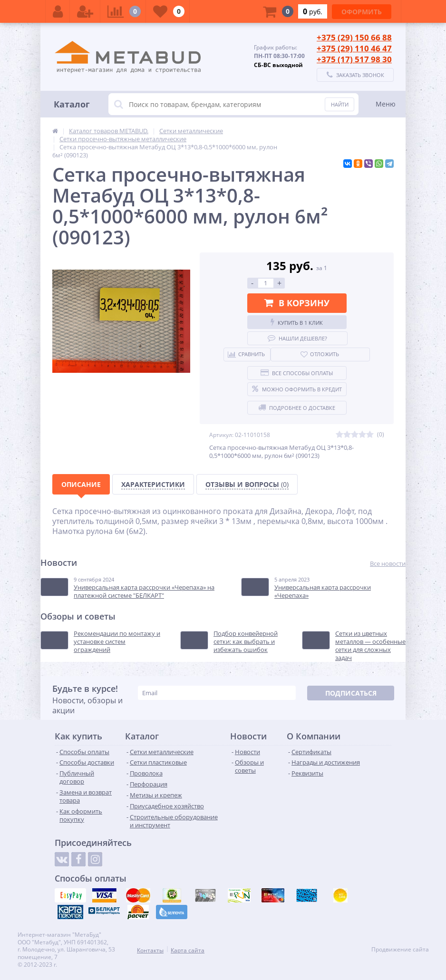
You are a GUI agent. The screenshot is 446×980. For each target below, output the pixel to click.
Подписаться (351, 693)
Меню (386, 104)
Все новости (388, 564)
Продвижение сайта (400, 950)
